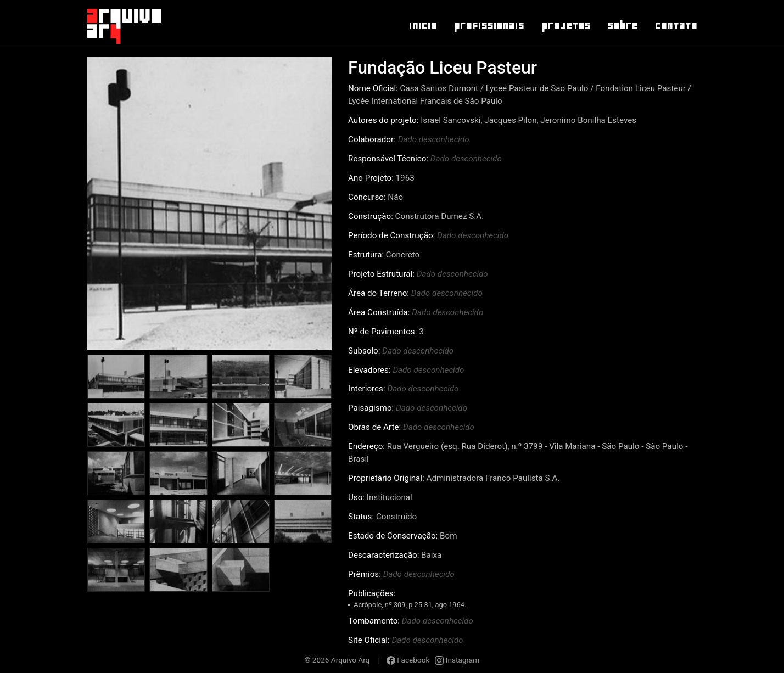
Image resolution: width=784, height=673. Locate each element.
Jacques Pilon (510, 120)
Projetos (566, 26)
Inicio (422, 26)
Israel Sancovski (450, 120)
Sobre (622, 26)
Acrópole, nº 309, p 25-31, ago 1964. (410, 605)
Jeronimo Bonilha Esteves (588, 120)
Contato (676, 26)
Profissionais (489, 26)
